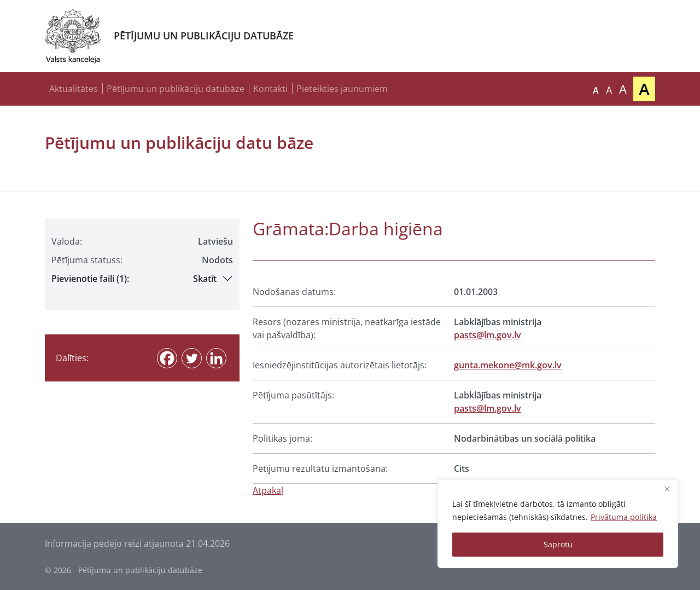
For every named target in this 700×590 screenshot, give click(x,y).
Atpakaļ (268, 490)
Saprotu (558, 544)
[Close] (667, 489)
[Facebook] (167, 358)
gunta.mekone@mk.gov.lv (508, 365)
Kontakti (270, 89)
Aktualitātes (74, 89)
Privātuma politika (624, 517)
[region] (558, 524)
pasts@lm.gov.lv (488, 335)
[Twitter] (192, 358)
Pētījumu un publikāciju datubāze (176, 89)
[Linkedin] (216, 358)
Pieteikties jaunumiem (342, 89)
